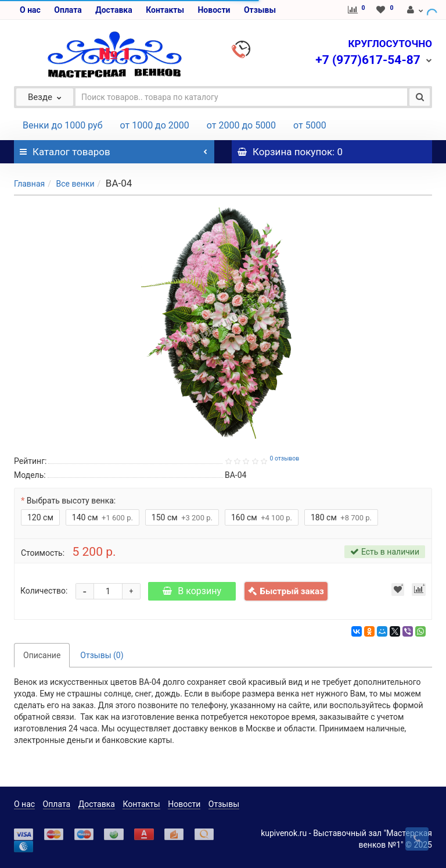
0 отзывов (284, 458)
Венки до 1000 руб (63, 125)
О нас (30, 10)
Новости (214, 10)
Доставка (114, 10)
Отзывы (260, 10)
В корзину (192, 591)
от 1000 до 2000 (155, 125)
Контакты (165, 10)
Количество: (44, 591)
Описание (42, 655)
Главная (29, 184)
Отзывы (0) (102, 655)
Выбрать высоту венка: (71, 501)
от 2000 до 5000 (241, 125)
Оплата (68, 10)
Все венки (75, 184)
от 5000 (310, 125)
